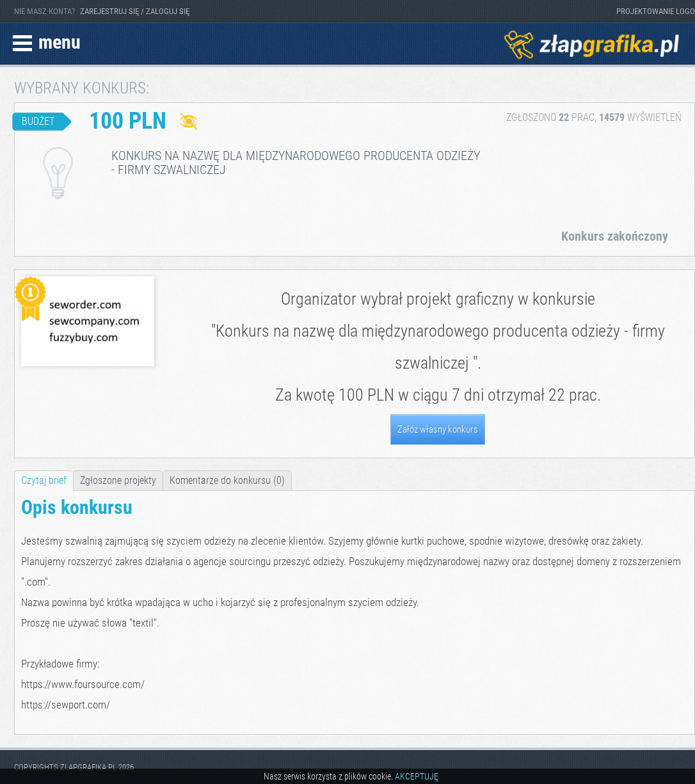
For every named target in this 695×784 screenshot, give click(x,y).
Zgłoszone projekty (118, 480)
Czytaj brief (44, 480)
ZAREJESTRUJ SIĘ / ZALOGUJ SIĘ (135, 11)
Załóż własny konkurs (438, 429)
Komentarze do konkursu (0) (227, 480)
